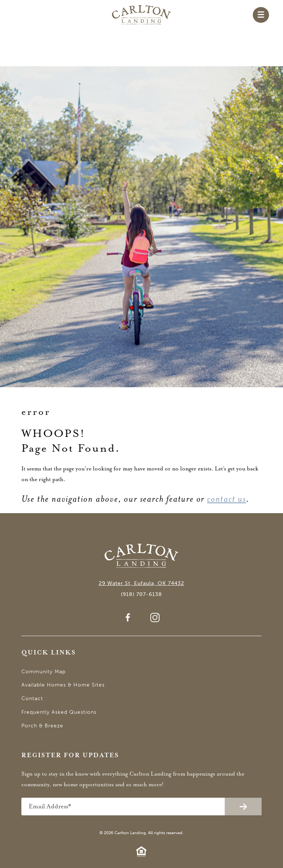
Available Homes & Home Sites (63, 685)
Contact (32, 698)
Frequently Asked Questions (59, 712)
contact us (227, 499)
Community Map (43, 672)
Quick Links (49, 653)
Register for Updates (70, 756)
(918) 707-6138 (141, 594)
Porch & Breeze (42, 726)
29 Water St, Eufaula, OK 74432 (141, 583)
